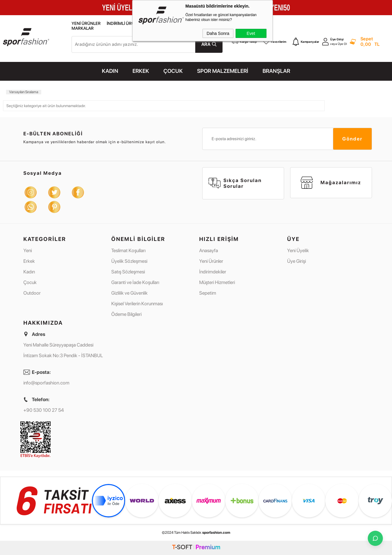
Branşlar (276, 71)
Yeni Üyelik (298, 250)
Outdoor (32, 293)
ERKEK (141, 71)
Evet (251, 33)
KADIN (110, 71)
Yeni (28, 250)
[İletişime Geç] (375, 538)
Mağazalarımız (331, 183)
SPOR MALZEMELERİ (223, 71)
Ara (206, 44)
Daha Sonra (218, 33)
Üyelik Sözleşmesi (129, 261)
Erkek (29, 261)
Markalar (83, 28)
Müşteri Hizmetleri (217, 282)
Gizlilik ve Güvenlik (129, 293)
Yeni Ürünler (86, 24)
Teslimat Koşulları (128, 250)
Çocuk (30, 282)
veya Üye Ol (338, 44)
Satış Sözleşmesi (128, 272)
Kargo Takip (244, 42)
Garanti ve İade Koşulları (135, 282)
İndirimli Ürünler (126, 24)
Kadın (29, 272)
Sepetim (208, 293)
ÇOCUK (173, 71)
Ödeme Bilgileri (126, 314)
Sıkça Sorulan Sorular (235, 183)
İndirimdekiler (213, 272)
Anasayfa (209, 250)
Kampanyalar (306, 42)
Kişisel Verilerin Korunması (137, 304)
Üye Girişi (337, 39)
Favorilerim (275, 42)
